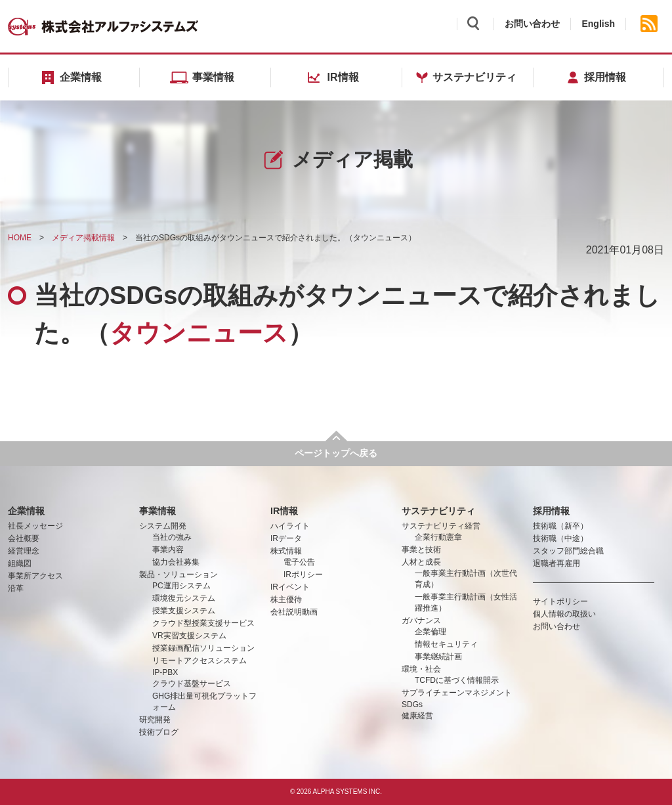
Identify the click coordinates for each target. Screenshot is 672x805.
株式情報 (286, 551)
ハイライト (290, 526)
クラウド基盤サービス (192, 684)
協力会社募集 (176, 562)
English (598, 24)
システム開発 (163, 526)
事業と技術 (421, 550)
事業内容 (168, 550)
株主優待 (286, 599)
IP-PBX (165, 672)
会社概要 (24, 538)
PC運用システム (181, 586)
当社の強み (172, 537)
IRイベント (290, 587)
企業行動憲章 (438, 537)
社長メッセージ (35, 526)
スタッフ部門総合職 (568, 551)
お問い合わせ (532, 24)
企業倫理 (430, 632)
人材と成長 (421, 562)
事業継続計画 (438, 657)
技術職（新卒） (560, 526)
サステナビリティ (438, 511)
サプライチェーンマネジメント (457, 693)
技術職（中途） (560, 538)
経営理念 (24, 551)
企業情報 (26, 511)
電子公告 (299, 562)
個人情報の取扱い (564, 614)
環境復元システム (184, 598)
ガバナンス (421, 620)
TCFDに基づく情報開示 (457, 680)
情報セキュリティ (446, 644)
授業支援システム (184, 611)
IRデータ (286, 538)
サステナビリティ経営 (441, 526)
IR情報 (284, 511)
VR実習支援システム (189, 636)
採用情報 (551, 511)
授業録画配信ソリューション (203, 648)
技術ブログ (159, 732)
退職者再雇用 (556, 563)
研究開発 (155, 720)
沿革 (16, 588)
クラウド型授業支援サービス (203, 623)
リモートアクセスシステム (199, 661)
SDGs (412, 705)
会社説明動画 (294, 612)
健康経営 (417, 716)
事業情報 (157, 511)
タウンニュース (381, 238)
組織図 (20, 563)
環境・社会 (421, 669)
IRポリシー (303, 575)
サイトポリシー (560, 601)
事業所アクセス (35, 576)
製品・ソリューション (178, 575)
